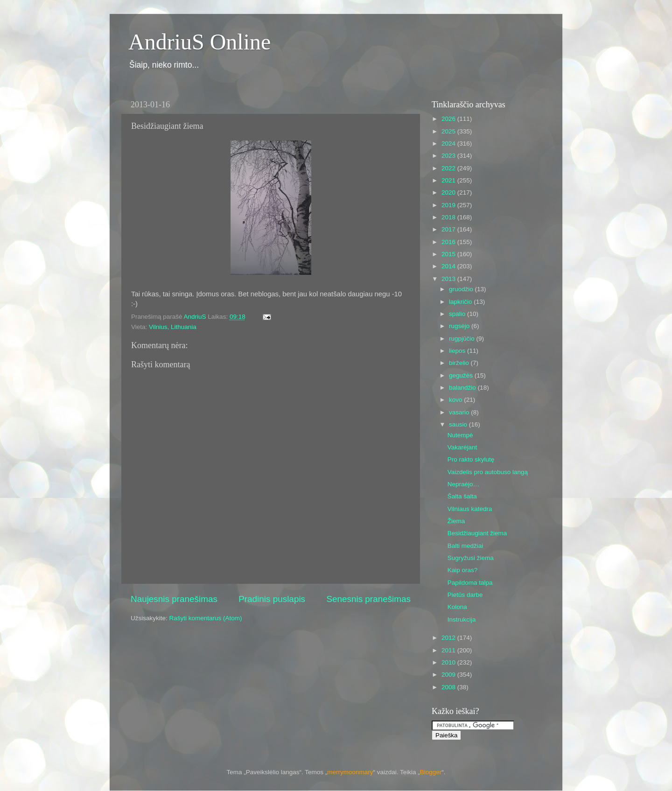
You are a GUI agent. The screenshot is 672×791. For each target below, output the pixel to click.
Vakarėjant (462, 447)
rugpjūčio (463, 339)
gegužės (462, 375)
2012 (449, 638)
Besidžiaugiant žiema (477, 533)
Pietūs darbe (465, 595)
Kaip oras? (463, 570)
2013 (449, 279)
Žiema (456, 521)
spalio (458, 314)
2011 (449, 650)
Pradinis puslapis (272, 599)
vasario (460, 412)
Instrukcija (462, 619)
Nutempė (460, 435)
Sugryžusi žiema (471, 558)
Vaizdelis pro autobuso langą (488, 472)
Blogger (431, 772)
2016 (449, 242)
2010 (449, 662)
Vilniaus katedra (470, 509)
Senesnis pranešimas (368, 599)
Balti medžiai (465, 546)
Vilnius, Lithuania (173, 327)
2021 (449, 180)
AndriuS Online (199, 42)
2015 (449, 254)
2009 (449, 675)
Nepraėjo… (463, 484)
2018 (449, 217)
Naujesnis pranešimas (174, 599)
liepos (458, 351)
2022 (449, 168)
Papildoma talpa (470, 583)
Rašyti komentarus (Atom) (206, 618)
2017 (449, 229)
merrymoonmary (350, 772)
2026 (449, 119)
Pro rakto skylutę (471, 459)
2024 (449, 143)
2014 (449, 266)
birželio (460, 363)
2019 (449, 205)
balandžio (463, 388)
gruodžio (462, 289)
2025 (449, 131)
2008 (449, 687)
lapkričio (461, 302)
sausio (459, 424)
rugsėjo (460, 326)
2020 (449, 192)
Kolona (457, 607)
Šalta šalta (462, 496)
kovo (456, 400)
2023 (449, 156)
